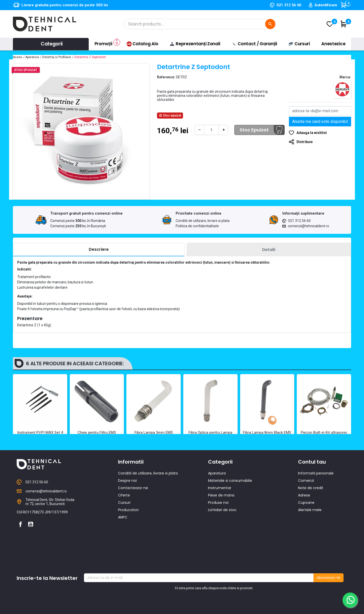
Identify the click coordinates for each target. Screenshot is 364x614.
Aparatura (217, 505)
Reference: (166, 77)
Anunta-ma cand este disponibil (320, 121)
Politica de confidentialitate (197, 226)
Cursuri (124, 534)
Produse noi (218, 534)
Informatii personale (316, 505)
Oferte (124, 527)
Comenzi (306, 512)
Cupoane (306, 534)
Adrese (304, 527)
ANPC (123, 549)
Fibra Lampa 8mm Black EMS (267, 433)
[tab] (99, 250)
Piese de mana (221, 527)
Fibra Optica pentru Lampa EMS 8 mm (210, 435)
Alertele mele (310, 541)
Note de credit (311, 519)
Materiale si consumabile (230, 512)
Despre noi (127, 512)
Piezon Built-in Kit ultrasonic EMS (324, 435)
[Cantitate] (211, 130)
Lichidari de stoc (222, 541)
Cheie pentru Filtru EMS (97, 433)
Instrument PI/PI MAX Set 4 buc (40, 435)
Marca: (345, 77)
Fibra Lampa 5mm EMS (154, 433)
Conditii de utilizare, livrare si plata (203, 221)
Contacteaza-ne (133, 519)
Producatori (128, 541)
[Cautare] (200, 24)
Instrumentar (220, 519)
